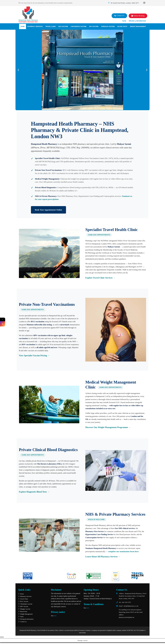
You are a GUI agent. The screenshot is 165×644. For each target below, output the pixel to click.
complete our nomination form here (123, 551)
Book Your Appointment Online (48, 210)
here (55, 616)
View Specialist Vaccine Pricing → (34, 356)
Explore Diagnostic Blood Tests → (34, 492)
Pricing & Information (137, 21)
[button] (119, 16)
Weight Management (138, 26)
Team (124, 21)
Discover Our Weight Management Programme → (108, 427)
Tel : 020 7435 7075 (125, 602)
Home (23, 26)
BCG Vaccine (63, 26)
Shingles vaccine (108, 26)
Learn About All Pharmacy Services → (103, 557)
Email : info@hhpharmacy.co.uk (129, 606)
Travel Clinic (51, 26)
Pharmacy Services (35, 26)
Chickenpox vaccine (79, 26)
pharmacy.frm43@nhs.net (127, 617)
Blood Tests (122, 26)
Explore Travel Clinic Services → (100, 278)
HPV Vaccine (94, 26)
